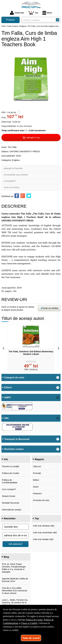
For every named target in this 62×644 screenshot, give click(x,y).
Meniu (47, 13)
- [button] (58, 397)
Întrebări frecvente (11, 503)
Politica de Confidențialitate (10, 481)
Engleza (16, 160)
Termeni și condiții (10, 466)
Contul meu (17, 13)
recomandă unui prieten (16, 175)
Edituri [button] (8, 387)
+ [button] (58, 377)
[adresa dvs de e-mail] (15, 535)
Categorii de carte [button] (14, 377)
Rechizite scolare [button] (14, 449)
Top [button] (37, 518)
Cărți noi (37, 466)
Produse (11, 20)
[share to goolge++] (23, 196)
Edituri (36, 480)
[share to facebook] (17, 196)
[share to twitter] (29, 196)
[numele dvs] (15, 527)
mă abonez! (16, 544)
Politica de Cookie (11, 473)
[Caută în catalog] (57, 20)
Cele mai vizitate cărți (43, 539)
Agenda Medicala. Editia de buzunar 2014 (15, 580)
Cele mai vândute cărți (44, 526)
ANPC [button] (8, 397)
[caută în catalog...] (38, 20)
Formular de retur (41, 500)
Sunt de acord (31, 638)
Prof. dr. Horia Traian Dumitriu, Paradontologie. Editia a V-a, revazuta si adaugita (14, 568)
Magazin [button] (39, 459)
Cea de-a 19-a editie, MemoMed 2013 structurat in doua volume (14, 591)
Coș (33, 13)
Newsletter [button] (10, 518)
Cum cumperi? (9, 489)
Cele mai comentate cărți (45, 532)
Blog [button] (6, 557)
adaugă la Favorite (13, 168)
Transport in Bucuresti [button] (17, 439)
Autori (36, 487)
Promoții (37, 473)
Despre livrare (9, 496)
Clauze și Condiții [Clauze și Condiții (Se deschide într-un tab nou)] (29, 623)
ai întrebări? (10, 181)
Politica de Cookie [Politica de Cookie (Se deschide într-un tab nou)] (34, 620)
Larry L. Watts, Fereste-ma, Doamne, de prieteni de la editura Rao (15, 602)
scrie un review (11, 187)
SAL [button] (7, 418)
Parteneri (37, 493)
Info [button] (6, 459)
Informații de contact (12, 510)
